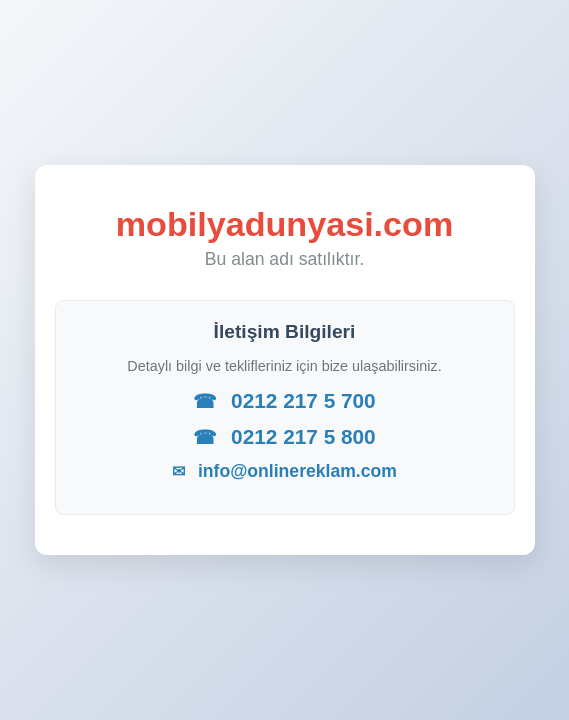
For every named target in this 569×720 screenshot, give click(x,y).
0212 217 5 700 (284, 400)
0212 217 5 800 (284, 436)
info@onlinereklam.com (284, 471)
